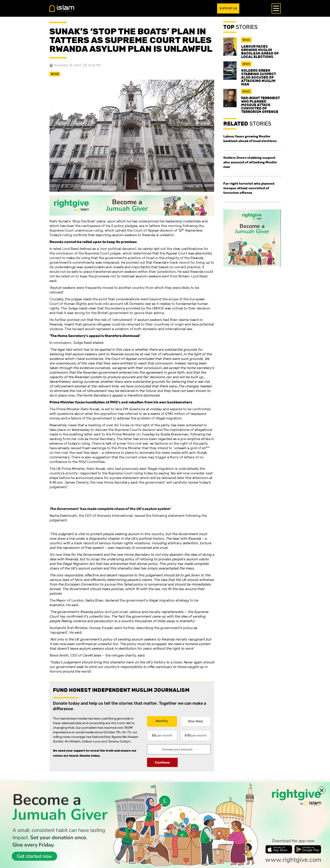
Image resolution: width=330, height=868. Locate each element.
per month (162, 735)
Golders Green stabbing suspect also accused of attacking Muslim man (259, 77)
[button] (322, 790)
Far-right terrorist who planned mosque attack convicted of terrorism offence (260, 105)
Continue (162, 762)
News (55, 74)
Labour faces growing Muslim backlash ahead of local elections (260, 52)
